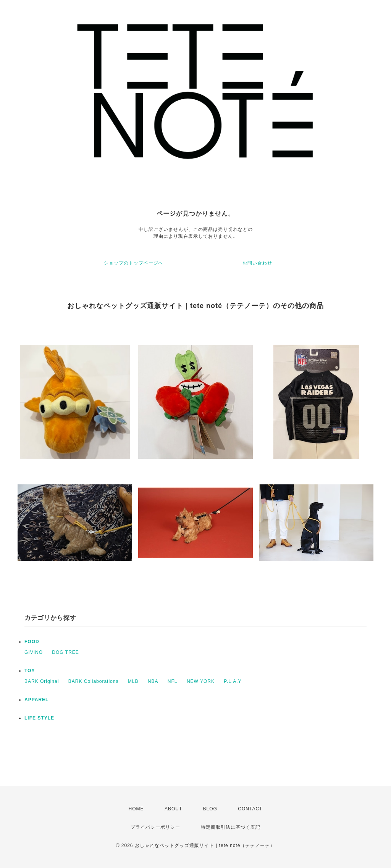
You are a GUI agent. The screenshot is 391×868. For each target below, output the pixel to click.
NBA (153, 681)
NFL (173, 681)
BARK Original (42, 681)
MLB (133, 681)
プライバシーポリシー (155, 827)
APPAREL (36, 700)
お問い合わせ (257, 263)
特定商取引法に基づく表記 (231, 827)
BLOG (210, 809)
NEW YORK (201, 681)
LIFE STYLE (39, 718)
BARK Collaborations (94, 681)
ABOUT (173, 809)
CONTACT (250, 809)
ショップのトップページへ (134, 263)
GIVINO (34, 652)
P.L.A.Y (233, 681)
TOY (30, 671)
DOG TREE (65, 652)
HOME (136, 809)
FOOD (32, 642)
